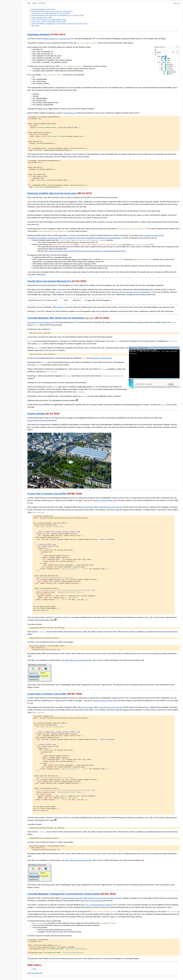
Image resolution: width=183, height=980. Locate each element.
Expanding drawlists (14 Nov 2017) (43, 9)
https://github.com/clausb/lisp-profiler (78, 660)
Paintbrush (60, 307)
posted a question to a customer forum (57, 38)
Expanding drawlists (39, 34)
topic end (176, 3)
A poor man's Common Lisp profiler (47, 493)
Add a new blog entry (35, 973)
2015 (34, 969)
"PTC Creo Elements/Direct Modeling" (98, 905)
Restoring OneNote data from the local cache (52, 193)
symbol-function (88, 507)
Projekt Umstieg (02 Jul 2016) (42, 17)
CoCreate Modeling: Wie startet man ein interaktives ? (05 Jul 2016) (58, 15)
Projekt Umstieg (36, 413)
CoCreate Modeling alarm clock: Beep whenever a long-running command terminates (91, 898)
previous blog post (70, 113)
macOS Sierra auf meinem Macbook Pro (49, 281)
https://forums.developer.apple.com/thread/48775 (134, 292)
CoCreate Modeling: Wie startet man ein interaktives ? (61, 318)
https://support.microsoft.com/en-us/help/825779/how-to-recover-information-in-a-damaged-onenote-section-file (85, 251)
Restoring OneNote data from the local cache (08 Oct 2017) (52, 11)
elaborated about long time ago (111, 507)
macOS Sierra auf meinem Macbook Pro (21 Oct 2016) (50, 13)
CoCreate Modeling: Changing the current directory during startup (64, 894)
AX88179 (59, 292)
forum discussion (96, 900)
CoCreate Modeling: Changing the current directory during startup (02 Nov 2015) (59, 24)
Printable (42, 3)
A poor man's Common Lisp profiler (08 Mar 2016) (49, 20)
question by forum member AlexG (105, 500)
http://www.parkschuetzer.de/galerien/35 (42, 420)
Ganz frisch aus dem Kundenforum (40, 322)
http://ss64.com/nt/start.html (101, 358)
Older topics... (36, 26)
